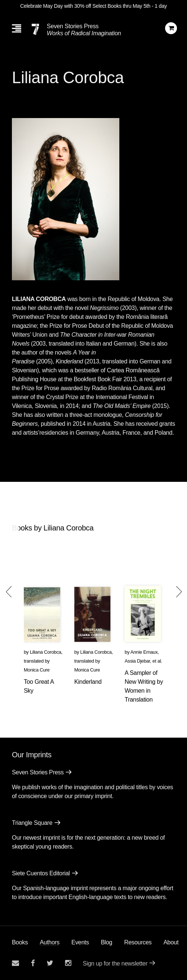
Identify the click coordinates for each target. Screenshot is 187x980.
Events (80, 942)
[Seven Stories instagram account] (68, 963)
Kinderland (88, 682)
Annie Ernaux (144, 652)
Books (20, 942)
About (171, 942)
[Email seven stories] (15, 963)
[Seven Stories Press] (35, 29)
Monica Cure (37, 670)
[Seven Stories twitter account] (50, 963)
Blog (107, 942)
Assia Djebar (137, 661)
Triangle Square (32, 823)
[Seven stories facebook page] (33, 963)
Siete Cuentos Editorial (41, 873)
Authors (50, 942)
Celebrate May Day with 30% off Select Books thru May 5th (85, 6)
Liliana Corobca (45, 652)
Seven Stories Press (73, 26)
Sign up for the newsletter (115, 963)
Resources (138, 942)
